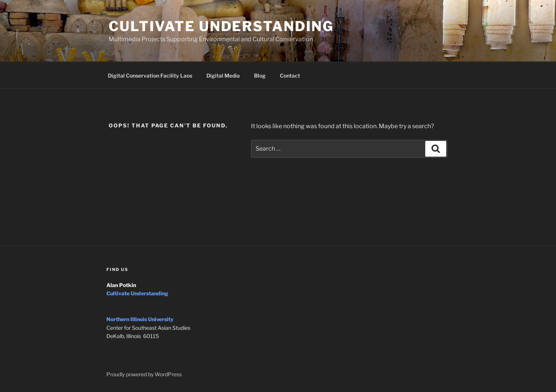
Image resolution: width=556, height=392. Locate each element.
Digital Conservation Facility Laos (150, 76)
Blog (260, 76)
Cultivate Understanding (221, 26)
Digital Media (223, 76)
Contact (290, 76)
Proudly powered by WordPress (144, 374)
